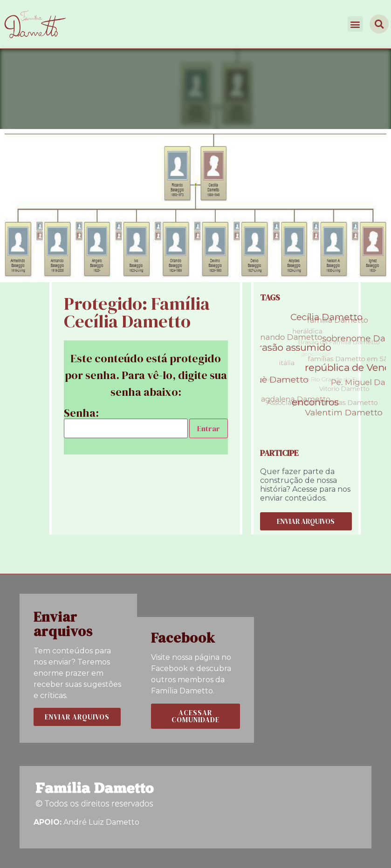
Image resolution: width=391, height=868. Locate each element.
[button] (355, 24)
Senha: (126, 423)
